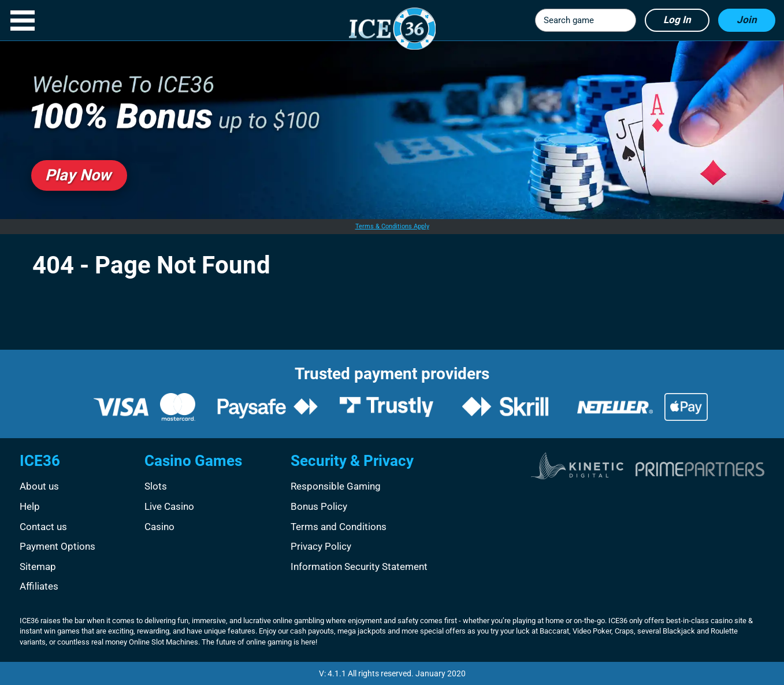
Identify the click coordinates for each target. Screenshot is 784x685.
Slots (156, 486)
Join (747, 20)
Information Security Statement (359, 566)
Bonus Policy (319, 506)
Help (30, 506)
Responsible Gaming (336, 486)
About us (39, 486)
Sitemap (38, 566)
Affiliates (39, 586)
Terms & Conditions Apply (392, 226)
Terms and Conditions (339, 527)
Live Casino (169, 506)
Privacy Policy (321, 546)
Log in (677, 20)
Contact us (43, 527)
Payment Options (57, 546)
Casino (159, 527)
